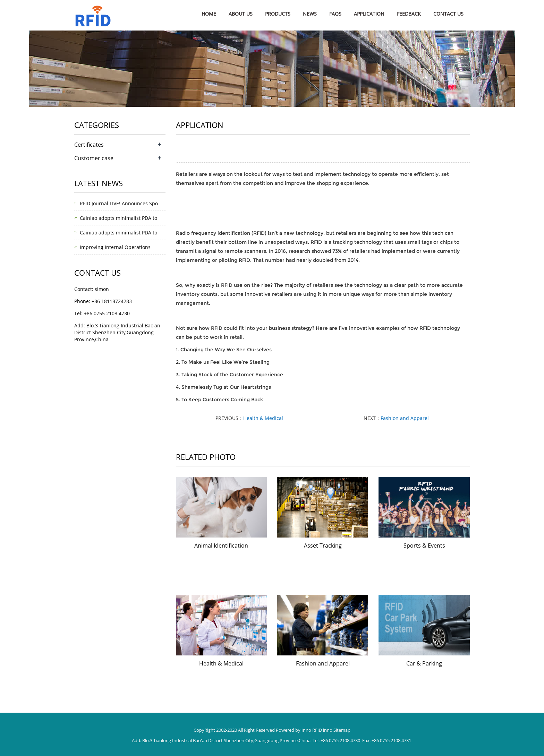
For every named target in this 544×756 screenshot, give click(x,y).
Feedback (409, 14)
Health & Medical (263, 418)
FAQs (335, 14)
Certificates (89, 145)
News (310, 14)
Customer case (94, 158)
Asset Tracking (323, 545)
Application (369, 14)
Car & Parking (424, 663)
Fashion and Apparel (405, 418)
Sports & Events (424, 545)
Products (278, 14)
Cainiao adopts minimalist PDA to (118, 218)
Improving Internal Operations (115, 247)
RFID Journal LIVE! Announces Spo (119, 203)
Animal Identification (221, 545)
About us (241, 14)
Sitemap (342, 730)
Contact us (448, 14)
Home (209, 14)
